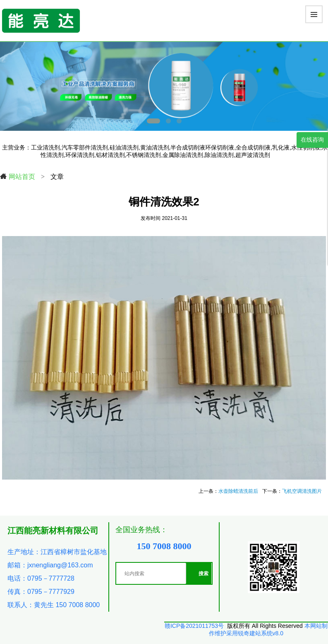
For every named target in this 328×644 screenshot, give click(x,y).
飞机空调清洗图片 (302, 491)
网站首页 (18, 176)
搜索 (204, 574)
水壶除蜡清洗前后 (238, 491)
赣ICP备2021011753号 (194, 626)
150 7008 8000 (164, 546)
